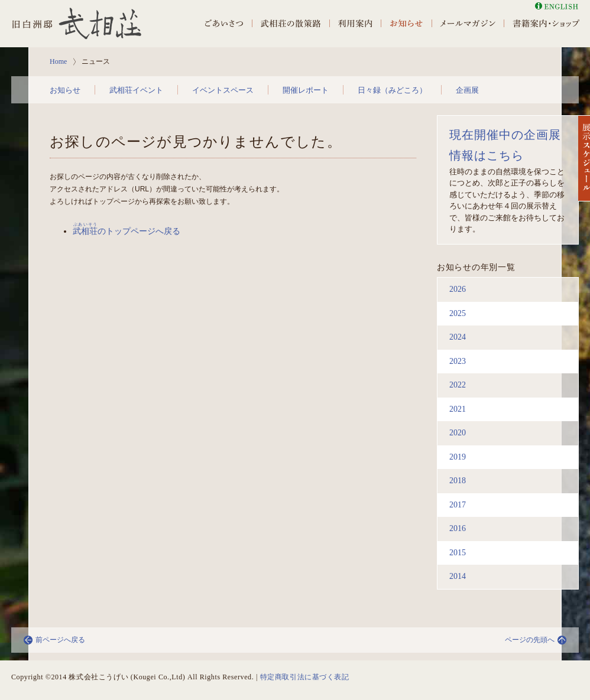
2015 (458, 553)
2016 (458, 528)
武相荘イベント (136, 90)
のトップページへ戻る (127, 231)
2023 (458, 361)
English (557, 6)
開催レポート (306, 90)
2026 (458, 289)
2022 (458, 385)
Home (58, 61)
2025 (458, 313)
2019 (458, 457)
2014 (458, 576)
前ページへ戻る (60, 640)
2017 (458, 505)
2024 (458, 337)
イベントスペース (223, 90)
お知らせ (65, 90)
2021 (458, 409)
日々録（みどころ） (392, 90)
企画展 (467, 90)
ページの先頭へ (530, 640)
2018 (458, 481)
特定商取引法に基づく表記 (305, 677)
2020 (458, 433)
